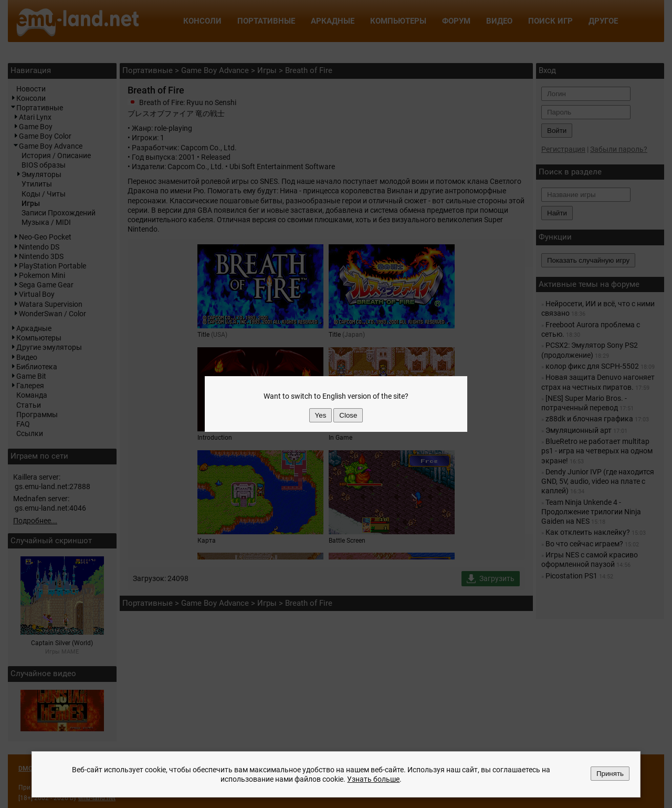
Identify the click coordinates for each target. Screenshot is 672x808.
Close (348, 415)
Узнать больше (373, 779)
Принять (610, 774)
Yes (321, 415)
